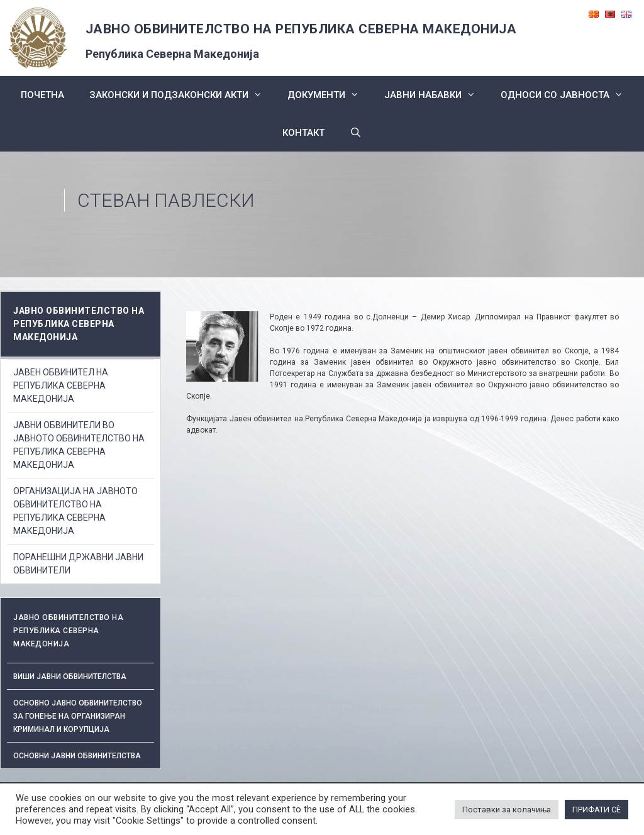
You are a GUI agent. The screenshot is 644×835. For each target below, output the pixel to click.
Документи (330, 95)
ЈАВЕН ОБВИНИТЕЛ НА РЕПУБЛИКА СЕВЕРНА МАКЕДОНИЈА (61, 385)
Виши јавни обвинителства (70, 677)
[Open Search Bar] (356, 133)
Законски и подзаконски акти (182, 95)
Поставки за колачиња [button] (507, 810)
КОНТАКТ (303, 133)
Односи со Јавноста (568, 95)
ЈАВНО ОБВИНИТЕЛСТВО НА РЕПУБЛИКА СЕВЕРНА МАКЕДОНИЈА (301, 29)
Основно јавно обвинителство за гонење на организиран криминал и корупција (78, 716)
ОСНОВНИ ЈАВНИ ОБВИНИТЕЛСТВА (77, 756)
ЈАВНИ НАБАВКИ (436, 95)
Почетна (42, 95)
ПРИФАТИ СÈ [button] (597, 810)
